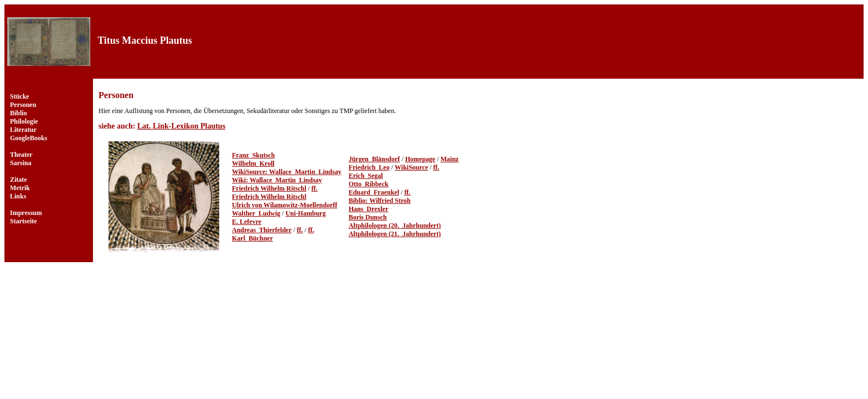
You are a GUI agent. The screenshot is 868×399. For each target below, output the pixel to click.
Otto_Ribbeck (369, 184)
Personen (23, 105)
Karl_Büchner (252, 238)
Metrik (20, 188)
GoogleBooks (29, 138)
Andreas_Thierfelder (262, 230)
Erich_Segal (366, 176)
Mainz (450, 159)
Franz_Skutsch (253, 155)
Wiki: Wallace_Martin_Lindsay (277, 180)
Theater (21, 155)
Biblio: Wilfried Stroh (380, 201)
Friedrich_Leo (369, 167)
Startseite (24, 221)
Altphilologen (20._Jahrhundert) (395, 226)
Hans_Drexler (369, 209)
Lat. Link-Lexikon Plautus (181, 126)
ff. (315, 188)
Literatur (23, 130)
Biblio (19, 113)
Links (18, 196)
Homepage (420, 159)
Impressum (26, 213)
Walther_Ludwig (256, 213)
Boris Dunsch (368, 217)
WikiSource (411, 167)
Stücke (20, 96)
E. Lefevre (247, 222)
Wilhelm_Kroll (253, 163)
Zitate (19, 180)
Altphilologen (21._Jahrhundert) (395, 234)
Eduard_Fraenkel (374, 192)
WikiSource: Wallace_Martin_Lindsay (287, 172)
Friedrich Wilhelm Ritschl (269, 188)
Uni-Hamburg (306, 213)
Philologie (24, 121)
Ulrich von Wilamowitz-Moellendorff (285, 205)
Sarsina (21, 163)
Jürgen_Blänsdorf (374, 159)
